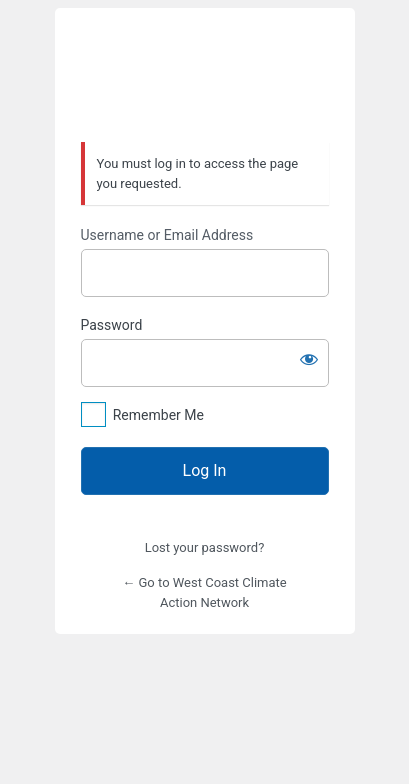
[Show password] (309, 359)
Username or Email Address (167, 235)
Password (112, 325)
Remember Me (158, 415)
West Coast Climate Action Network (205, 76)
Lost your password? (205, 547)
